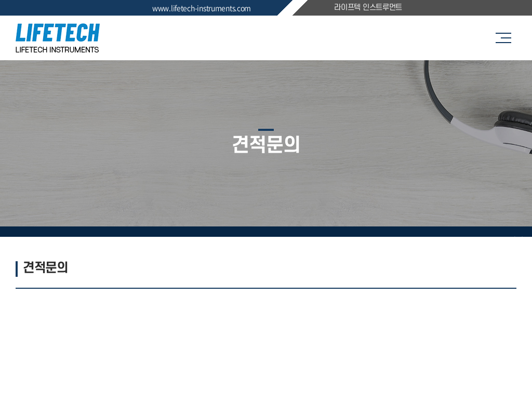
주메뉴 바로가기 (0, 0)
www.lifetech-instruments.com (202, 8)
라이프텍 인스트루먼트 (368, 8)
